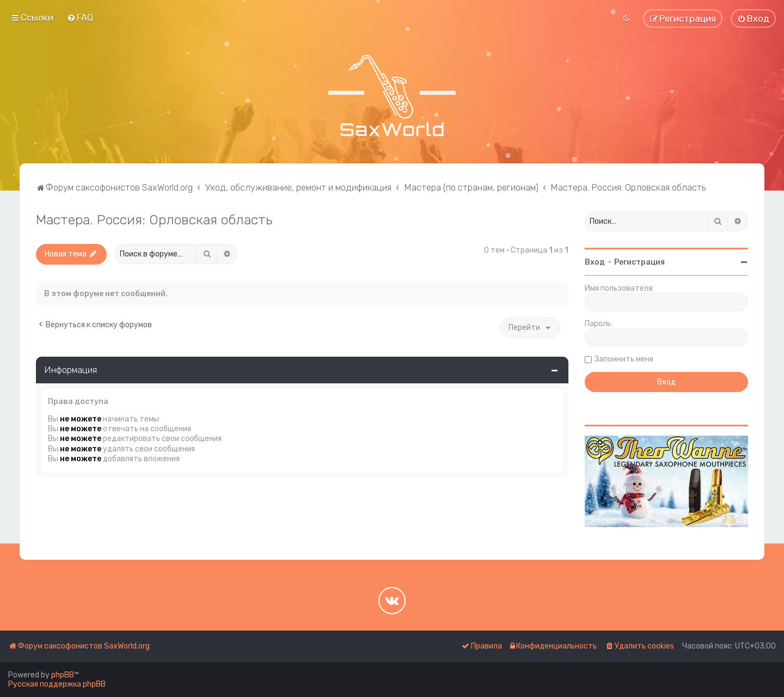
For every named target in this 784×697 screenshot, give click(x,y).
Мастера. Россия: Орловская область (154, 219)
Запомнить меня (624, 359)
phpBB (63, 675)
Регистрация (639, 262)
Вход (595, 262)
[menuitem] (80, 17)
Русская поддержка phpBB (57, 684)
